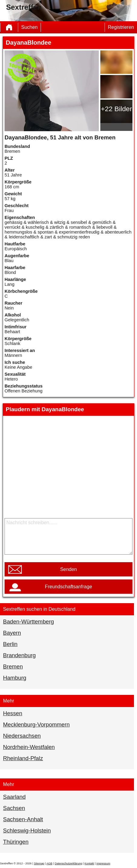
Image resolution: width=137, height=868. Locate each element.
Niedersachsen (22, 736)
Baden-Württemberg (28, 622)
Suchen (29, 27)
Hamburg (15, 678)
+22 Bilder (117, 109)
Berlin (10, 644)
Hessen (13, 713)
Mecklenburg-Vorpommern (36, 724)
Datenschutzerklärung (68, 863)
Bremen (13, 666)
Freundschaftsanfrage (68, 587)
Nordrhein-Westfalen (29, 747)
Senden (68, 569)
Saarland (14, 797)
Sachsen (14, 808)
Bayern (12, 633)
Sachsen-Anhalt (23, 819)
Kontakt (89, 863)
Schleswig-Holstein (27, 830)
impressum (103, 863)
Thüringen (16, 842)
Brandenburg (19, 655)
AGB (49, 863)
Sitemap (39, 863)
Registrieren (121, 27)
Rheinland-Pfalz (23, 758)
